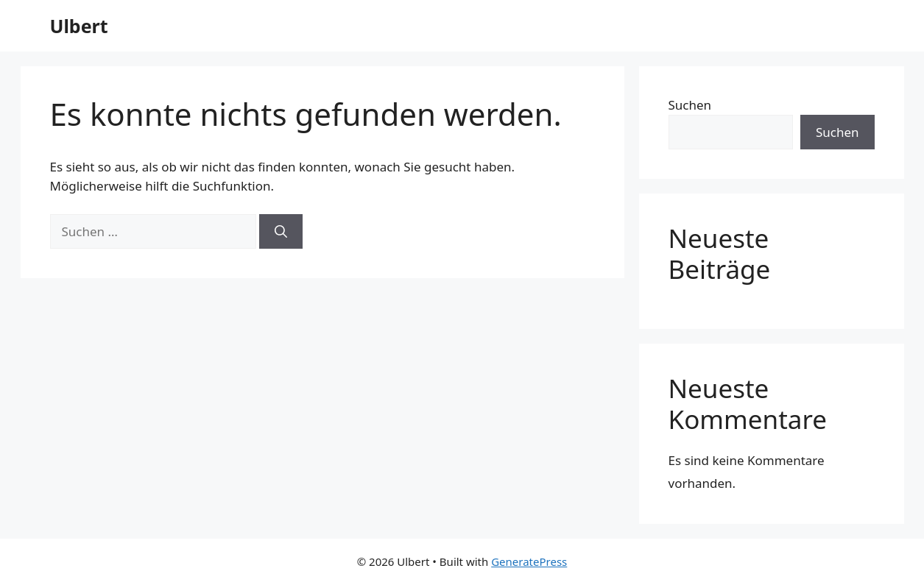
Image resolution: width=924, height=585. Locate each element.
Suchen (690, 105)
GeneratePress (529, 561)
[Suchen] (281, 232)
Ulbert (79, 26)
